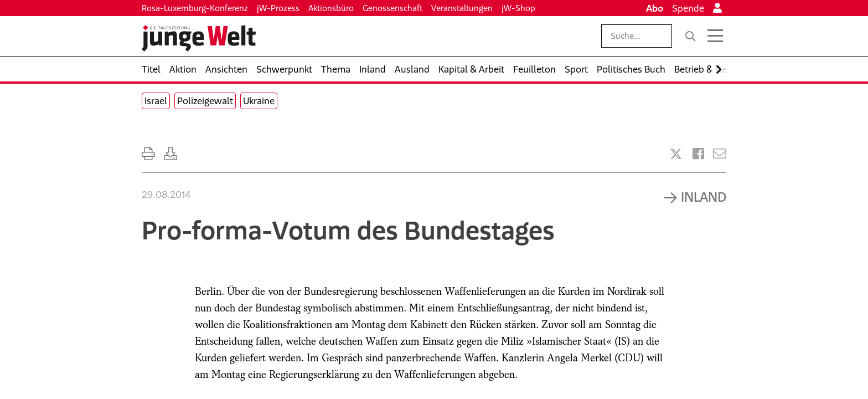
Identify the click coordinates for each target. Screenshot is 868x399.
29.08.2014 (166, 195)
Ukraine (259, 101)
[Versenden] (720, 154)
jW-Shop (518, 8)
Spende (688, 8)
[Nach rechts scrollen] (719, 70)
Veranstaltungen (462, 8)
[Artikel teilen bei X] (676, 154)
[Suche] (690, 36)
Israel (156, 101)
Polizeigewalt (205, 101)
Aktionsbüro (331, 8)
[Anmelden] (717, 8)
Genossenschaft (392, 8)
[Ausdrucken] (148, 154)
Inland (704, 197)
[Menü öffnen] (715, 36)
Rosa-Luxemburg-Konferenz (195, 8)
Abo (655, 8)
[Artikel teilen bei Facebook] (698, 154)
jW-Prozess (278, 8)
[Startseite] (199, 38)
